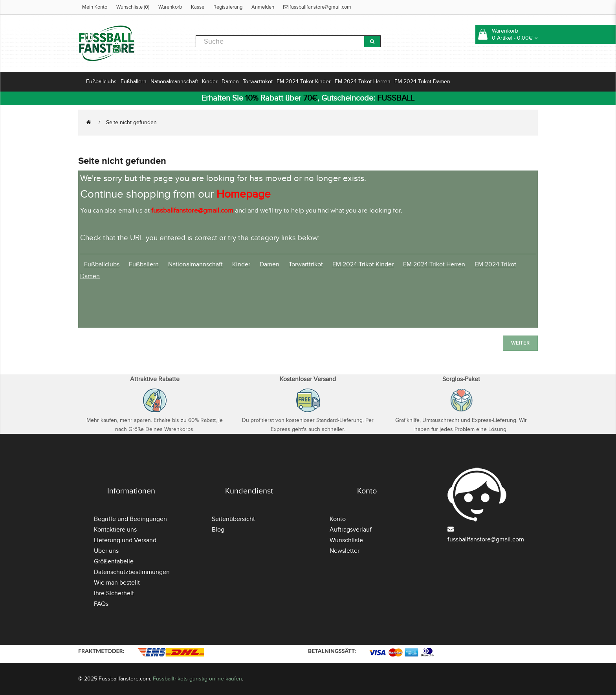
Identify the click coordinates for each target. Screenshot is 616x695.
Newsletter (345, 551)
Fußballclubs (101, 82)
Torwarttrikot (258, 82)
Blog (218, 530)
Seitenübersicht (233, 519)
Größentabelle (114, 561)
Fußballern (134, 82)
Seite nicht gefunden (131, 122)
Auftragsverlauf (351, 530)
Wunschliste (346, 540)
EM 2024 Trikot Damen (422, 82)
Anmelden (263, 7)
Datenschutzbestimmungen (132, 572)
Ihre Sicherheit (114, 593)
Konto (338, 519)
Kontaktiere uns (115, 530)
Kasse (198, 7)
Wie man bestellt (117, 583)
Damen (230, 82)
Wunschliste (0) (133, 7)
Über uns (106, 551)
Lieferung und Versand (125, 540)
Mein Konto (95, 7)
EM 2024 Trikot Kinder (304, 82)
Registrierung (228, 7)
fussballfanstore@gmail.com (317, 7)
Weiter (520, 343)
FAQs (101, 604)
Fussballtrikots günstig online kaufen (197, 679)
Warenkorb (170, 7)
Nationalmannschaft (174, 82)
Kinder (210, 82)
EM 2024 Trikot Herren (363, 82)
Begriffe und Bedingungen (130, 519)
